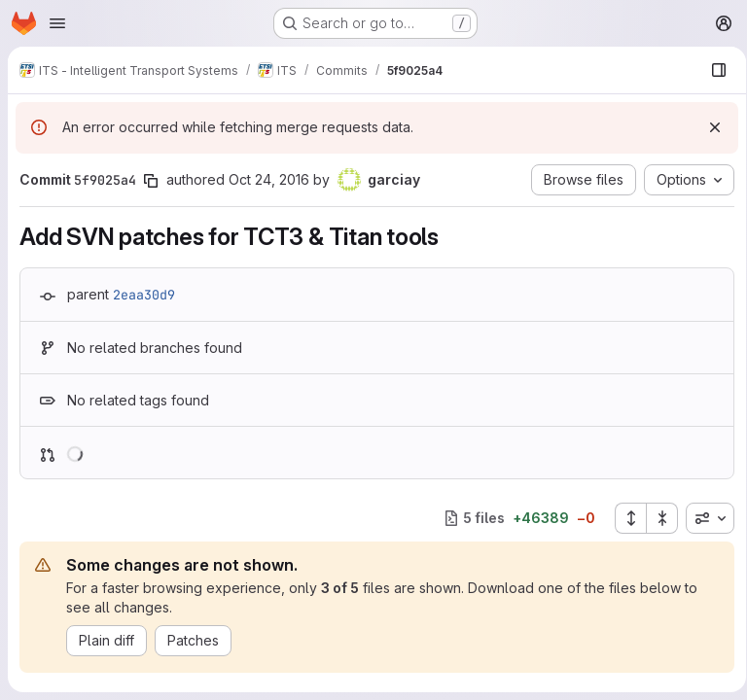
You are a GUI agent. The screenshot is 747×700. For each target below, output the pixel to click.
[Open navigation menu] (57, 23)
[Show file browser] (712, 70)
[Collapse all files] (656, 518)
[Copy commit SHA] (151, 181)
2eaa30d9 (144, 295)
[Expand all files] (623, 518)
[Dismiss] (708, 127)
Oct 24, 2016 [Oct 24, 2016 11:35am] (269, 179)
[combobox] (703, 518)
